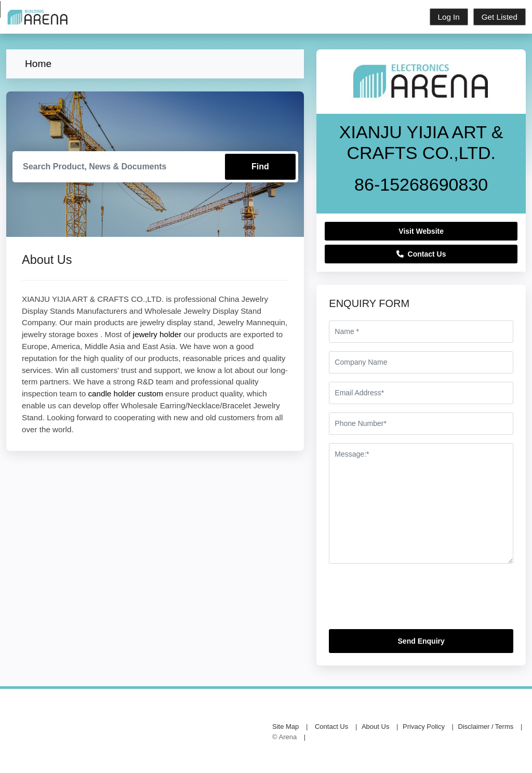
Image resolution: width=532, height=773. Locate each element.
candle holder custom (125, 394)
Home (38, 64)
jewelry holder (157, 334)
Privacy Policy (424, 727)
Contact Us (421, 254)
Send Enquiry (421, 641)
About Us (375, 727)
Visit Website (421, 231)
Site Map (285, 727)
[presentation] (408, 601)
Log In (449, 17)
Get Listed (500, 17)
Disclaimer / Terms (486, 727)
